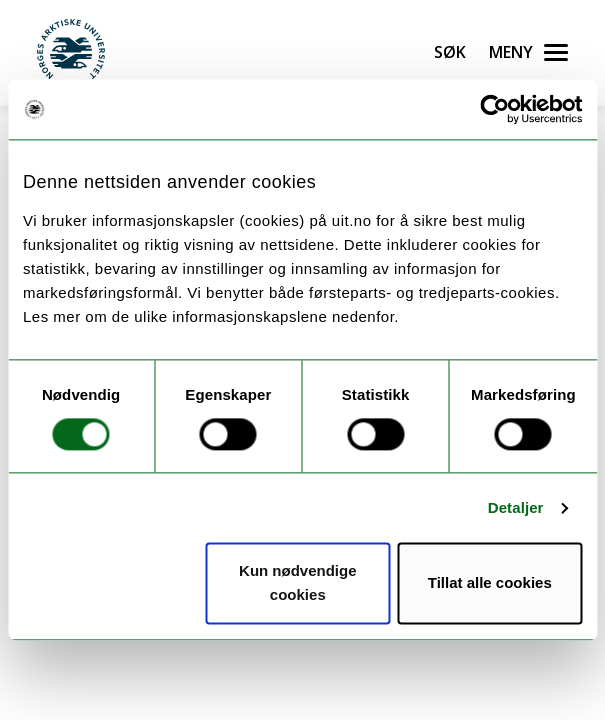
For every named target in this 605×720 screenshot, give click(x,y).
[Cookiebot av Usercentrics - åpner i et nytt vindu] (494, 109)
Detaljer (516, 507)
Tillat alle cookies (490, 583)
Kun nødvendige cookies (298, 583)
